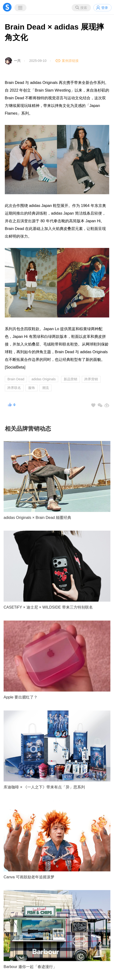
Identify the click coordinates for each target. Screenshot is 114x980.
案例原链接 (70, 61)
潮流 (45, 388)
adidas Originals (44, 379)
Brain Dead (16, 379)
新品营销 (70, 379)
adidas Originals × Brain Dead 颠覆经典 (37, 518)
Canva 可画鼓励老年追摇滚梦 (29, 877)
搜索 (84, 8)
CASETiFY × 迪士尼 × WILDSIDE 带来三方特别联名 (48, 607)
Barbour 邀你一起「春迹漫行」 (30, 967)
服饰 (32, 388)
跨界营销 (91, 379)
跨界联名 (14, 388)
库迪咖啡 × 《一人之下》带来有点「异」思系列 (44, 787)
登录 (105, 8)
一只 (17, 61)
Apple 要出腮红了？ (21, 697)
